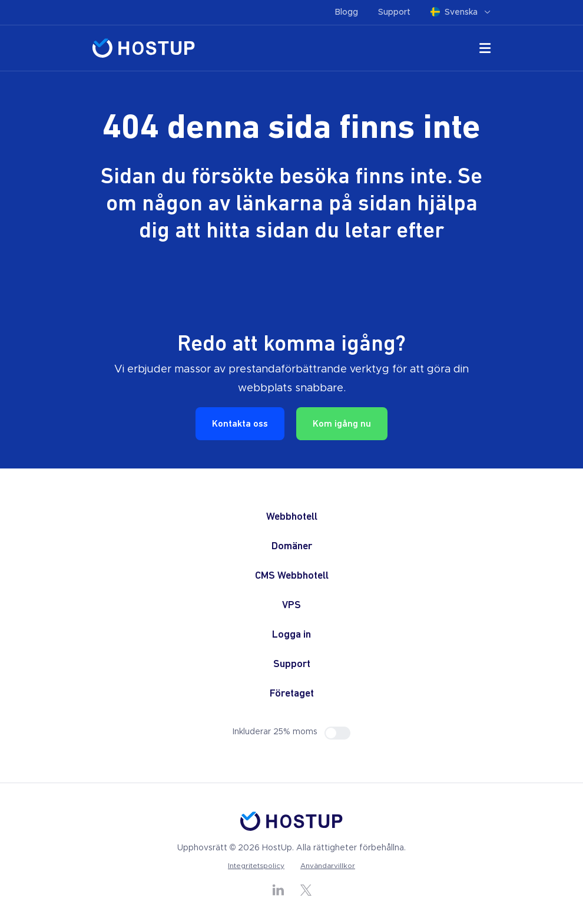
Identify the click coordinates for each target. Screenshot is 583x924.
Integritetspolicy (256, 866)
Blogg (347, 12)
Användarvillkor (328, 866)
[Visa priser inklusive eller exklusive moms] (337, 733)
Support (394, 12)
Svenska (461, 12)
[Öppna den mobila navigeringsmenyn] (485, 51)
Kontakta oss (240, 424)
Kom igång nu (342, 424)
